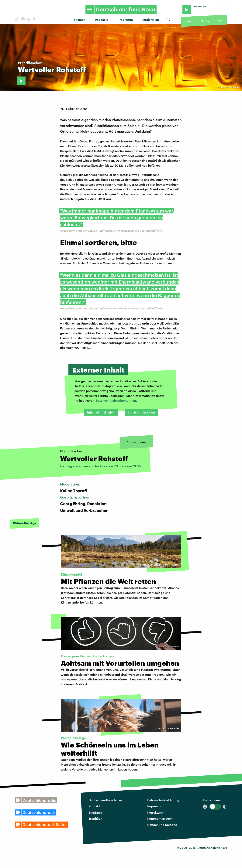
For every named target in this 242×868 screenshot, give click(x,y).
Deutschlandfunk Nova (105, 800)
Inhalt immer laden (141, 412)
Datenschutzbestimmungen (116, 400)
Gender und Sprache (162, 825)
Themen (80, 20)
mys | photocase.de (229, 87)
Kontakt (94, 806)
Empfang (95, 812)
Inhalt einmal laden (101, 412)
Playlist (205, 21)
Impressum (155, 806)
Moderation (151, 20)
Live (189, 21)
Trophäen (95, 818)
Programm (125, 20)
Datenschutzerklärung (163, 800)
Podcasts (102, 20)
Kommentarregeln (160, 818)
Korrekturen (156, 812)
